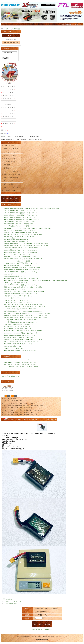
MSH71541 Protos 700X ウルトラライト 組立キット (18, 326)
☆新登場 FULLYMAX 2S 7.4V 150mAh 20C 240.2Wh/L (21, 320)
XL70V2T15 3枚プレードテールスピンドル (16, 300)
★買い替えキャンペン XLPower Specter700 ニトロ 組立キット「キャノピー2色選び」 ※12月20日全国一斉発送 (35, 281)
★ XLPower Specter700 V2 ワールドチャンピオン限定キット (21, 278)
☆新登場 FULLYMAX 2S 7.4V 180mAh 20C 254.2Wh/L (21, 322)
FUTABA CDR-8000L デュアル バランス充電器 (17, 261)
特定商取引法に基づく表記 (24, 637)
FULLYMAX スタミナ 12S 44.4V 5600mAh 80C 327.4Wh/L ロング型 (24, 235)
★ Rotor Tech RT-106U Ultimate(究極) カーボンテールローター (21, 211)
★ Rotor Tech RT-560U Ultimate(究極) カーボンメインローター (21, 335)
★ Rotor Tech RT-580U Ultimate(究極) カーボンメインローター (21, 219)
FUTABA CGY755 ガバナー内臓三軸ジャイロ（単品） (19, 337)
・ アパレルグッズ (7, 181)
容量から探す (28, 408)
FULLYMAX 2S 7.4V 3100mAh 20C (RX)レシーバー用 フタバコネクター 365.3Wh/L (27, 313)
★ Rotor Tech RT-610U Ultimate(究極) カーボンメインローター (21, 217)
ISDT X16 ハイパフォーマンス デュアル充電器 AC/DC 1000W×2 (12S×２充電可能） (27, 228)
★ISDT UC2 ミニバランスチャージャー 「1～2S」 (18, 254)
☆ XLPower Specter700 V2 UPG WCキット (16, 289)
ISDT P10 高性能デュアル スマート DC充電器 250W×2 (19, 226)
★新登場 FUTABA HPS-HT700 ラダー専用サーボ (18, 265)
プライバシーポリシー (61, 637)
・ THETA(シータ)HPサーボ (10, 152)
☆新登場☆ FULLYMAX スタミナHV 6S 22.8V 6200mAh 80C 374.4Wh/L (26, 291)
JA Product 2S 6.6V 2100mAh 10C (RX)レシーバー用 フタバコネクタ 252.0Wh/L (28, 246)
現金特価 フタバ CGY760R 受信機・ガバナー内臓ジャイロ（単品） (23, 340)
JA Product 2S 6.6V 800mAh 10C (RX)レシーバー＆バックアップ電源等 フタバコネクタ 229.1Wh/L (33, 209)
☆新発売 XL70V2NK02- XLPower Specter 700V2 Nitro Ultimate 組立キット (25, 307)
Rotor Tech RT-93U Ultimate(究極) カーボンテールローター (20, 230)
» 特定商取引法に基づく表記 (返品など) (42, 630)
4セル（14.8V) (39, 405)
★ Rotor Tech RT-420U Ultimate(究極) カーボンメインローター (21, 285)
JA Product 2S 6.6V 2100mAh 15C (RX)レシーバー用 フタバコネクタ (24, 259)
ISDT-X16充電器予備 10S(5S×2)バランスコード (17, 241)
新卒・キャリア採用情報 (13, 29)
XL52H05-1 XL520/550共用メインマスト (15, 276)
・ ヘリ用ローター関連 (9, 158)
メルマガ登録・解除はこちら (10, 376)
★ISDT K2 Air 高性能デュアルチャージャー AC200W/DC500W (22, 248)
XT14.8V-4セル (12, 399)
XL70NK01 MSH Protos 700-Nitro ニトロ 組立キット (18, 324)
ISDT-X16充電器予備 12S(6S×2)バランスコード (17, 239)
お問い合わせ (78, 24)
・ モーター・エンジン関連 (10, 171)
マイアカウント (71, 24)
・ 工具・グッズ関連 (8, 184)
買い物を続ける (8, 599)
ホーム (65, 24)
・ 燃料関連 (5, 168)
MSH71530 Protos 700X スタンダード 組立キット (17, 329)
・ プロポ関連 (6, 165)
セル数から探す (29, 403)
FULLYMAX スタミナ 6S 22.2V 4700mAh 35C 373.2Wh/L (20, 237)
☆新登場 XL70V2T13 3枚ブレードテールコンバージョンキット (22, 294)
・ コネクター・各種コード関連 (11, 174)
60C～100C (38, 415)
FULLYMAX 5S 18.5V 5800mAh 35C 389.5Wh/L (18, 360)
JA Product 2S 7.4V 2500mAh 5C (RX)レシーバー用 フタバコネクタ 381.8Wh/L (27, 315)
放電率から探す (29, 412)
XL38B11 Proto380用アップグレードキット (16, 346)
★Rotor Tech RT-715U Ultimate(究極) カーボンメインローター (21, 333)
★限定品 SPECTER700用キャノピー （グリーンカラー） (21, 350)
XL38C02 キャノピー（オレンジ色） (14, 348)
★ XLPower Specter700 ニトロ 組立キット (16, 283)
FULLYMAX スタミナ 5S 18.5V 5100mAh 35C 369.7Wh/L (21, 364)
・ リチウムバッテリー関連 (10, 149)
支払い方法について (37, 637)
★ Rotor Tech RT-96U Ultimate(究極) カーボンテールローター (21, 213)
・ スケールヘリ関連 (8, 146)
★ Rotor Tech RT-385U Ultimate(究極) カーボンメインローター (21, 272)
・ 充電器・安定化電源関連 (10, 178)
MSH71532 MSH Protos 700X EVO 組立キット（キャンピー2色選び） (23, 331)
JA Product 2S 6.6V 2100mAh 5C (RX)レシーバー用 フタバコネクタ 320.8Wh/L (27, 318)
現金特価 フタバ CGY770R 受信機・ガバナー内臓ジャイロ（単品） (23, 287)
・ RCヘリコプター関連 (9, 155)
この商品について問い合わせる (12, 601)
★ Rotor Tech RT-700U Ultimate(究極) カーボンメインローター (21, 270)
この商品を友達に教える (10, 604)
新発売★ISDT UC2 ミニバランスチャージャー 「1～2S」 (20, 257)
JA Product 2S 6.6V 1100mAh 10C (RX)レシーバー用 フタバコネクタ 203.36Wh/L (28, 244)
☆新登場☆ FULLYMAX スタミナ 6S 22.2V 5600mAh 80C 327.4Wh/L (25, 311)
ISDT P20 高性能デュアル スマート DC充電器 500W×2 (19, 224)
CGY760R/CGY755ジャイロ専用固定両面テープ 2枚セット (20, 263)
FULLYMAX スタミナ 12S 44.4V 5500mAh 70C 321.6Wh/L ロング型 (24, 305)
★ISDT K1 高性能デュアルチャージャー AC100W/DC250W (20, 250)
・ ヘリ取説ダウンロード (9, 191)
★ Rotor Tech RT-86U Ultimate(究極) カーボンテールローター (21, 215)
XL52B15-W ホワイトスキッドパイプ (14, 274)
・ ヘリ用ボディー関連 (9, 162)
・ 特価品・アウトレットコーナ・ (12, 187)
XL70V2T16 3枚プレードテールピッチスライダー (18, 302)
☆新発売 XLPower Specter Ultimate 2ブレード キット (19, 296)
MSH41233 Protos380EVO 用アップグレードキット (18, 344)
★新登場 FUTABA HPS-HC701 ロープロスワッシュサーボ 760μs (22, 268)
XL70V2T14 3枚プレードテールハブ (14, 298)
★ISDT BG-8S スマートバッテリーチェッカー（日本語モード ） (22, 342)
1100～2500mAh (38, 410)
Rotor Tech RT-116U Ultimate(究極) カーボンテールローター (20, 233)
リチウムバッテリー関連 (15, 401)
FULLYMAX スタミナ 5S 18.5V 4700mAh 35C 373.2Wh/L (21, 309)
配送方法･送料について (49, 637)
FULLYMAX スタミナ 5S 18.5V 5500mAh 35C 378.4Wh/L (21, 362)
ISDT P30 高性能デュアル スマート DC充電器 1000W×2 (19, 222)
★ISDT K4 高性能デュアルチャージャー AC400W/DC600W (20, 252)
